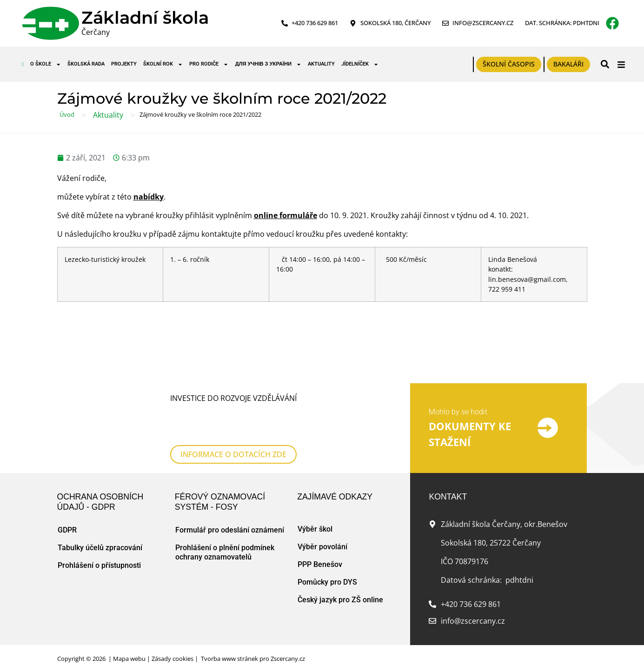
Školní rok (163, 64)
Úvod (67, 114)
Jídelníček (360, 64)
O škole (46, 64)
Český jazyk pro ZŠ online (340, 590)
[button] (605, 64)
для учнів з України (269, 64)
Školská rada (86, 64)
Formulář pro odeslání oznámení (230, 521)
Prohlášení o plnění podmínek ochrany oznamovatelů (225, 543)
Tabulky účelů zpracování (100, 538)
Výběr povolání (322, 537)
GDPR (67, 521)
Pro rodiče (209, 64)
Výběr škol (315, 520)
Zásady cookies (173, 649)
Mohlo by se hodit (458, 407)
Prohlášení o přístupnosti (99, 556)
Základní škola (145, 17)
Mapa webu (129, 649)
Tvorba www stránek (229, 649)
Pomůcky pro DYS (327, 573)
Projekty (124, 64)
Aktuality (321, 64)
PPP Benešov (320, 555)
